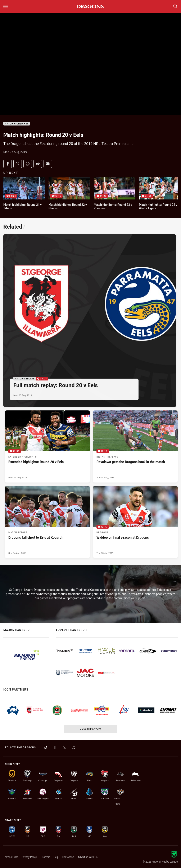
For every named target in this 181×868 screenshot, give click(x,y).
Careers (46, 857)
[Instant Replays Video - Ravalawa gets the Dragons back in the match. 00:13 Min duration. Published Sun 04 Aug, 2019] (135, 446)
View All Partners (90, 729)
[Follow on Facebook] (55, 747)
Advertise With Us (88, 857)
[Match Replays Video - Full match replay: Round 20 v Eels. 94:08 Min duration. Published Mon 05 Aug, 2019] (90, 321)
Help (56, 857)
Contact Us (68, 857)
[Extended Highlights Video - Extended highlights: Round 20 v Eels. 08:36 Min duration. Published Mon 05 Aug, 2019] (47, 446)
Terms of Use (11, 857)
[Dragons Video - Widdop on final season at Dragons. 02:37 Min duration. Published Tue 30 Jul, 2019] (135, 522)
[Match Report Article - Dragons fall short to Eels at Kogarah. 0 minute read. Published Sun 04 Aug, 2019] (47, 522)
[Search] (175, 6)
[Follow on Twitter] (64, 747)
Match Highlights (17, 124)
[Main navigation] (6, 6)
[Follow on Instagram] (73, 747)
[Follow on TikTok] (46, 747)
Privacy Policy (29, 857)
